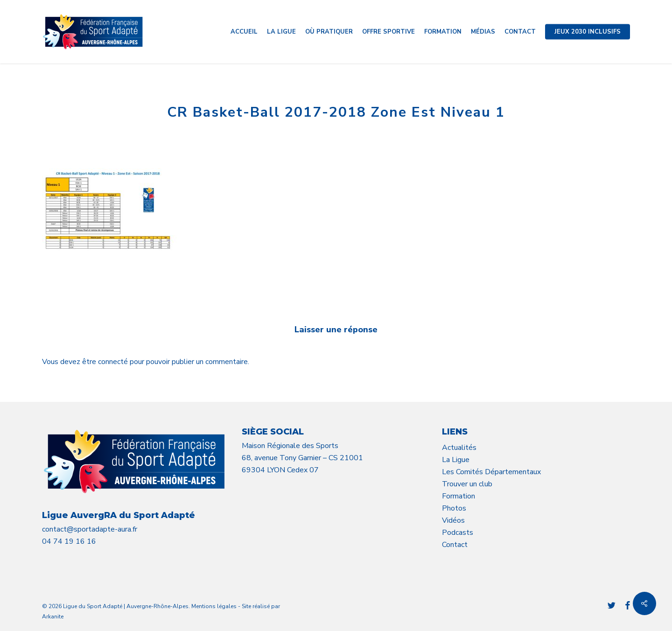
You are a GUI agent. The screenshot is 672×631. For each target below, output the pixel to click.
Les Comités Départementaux (491, 472)
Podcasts (458, 533)
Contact (455, 545)
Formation (458, 496)
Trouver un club (467, 484)
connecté (114, 362)
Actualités (459, 448)
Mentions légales (214, 606)
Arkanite (53, 617)
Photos (454, 508)
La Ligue (456, 460)
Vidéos (453, 520)
